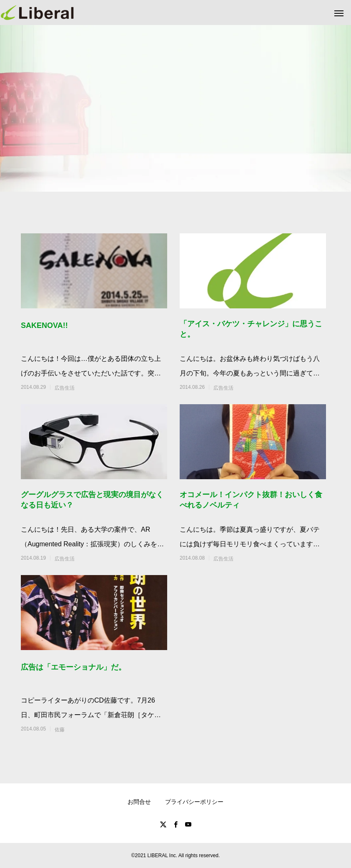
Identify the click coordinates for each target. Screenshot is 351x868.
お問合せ (139, 802)
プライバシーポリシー (194, 802)
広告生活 (65, 388)
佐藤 (60, 730)
